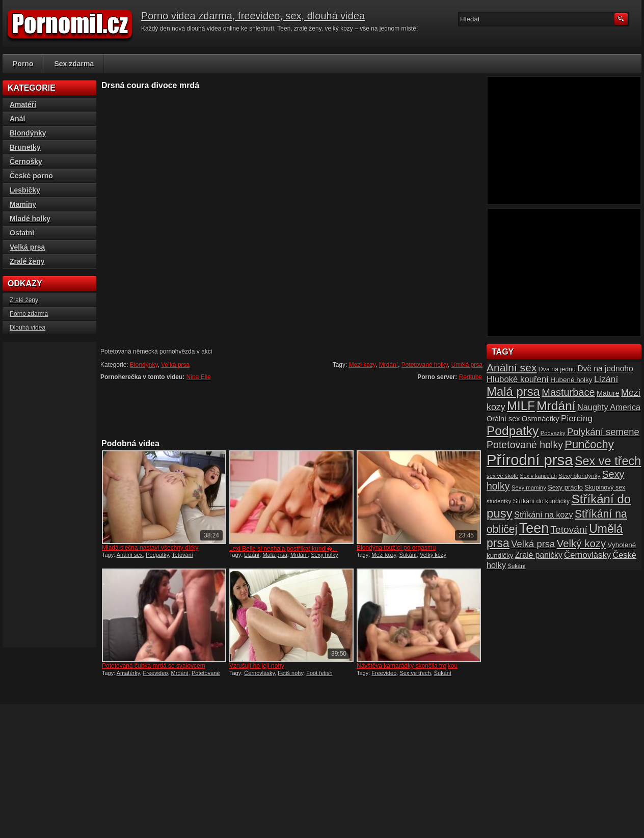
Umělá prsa (467, 365)
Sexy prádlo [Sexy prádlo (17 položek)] (565, 487)
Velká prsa (175, 365)
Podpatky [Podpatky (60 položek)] (513, 431)
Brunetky (25, 147)
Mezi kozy (362, 365)
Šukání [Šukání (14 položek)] (516, 566)
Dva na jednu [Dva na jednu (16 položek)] (557, 369)
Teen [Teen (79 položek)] (534, 528)
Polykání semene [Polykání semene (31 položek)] (603, 432)
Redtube (471, 377)
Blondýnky (144, 365)
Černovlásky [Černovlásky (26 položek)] (587, 555)
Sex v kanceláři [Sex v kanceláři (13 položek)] (539, 476)
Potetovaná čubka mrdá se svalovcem (154, 666)
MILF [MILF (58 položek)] (521, 406)
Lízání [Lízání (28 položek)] (606, 379)
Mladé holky (30, 219)
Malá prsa (275, 555)
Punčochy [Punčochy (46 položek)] (589, 444)
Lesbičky (25, 190)
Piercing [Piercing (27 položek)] (577, 418)
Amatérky (128, 673)
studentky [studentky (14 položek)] (499, 501)
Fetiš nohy (290, 673)
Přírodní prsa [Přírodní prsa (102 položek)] (530, 460)
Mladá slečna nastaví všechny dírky (150, 548)
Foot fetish (319, 673)
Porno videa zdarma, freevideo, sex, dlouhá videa (253, 16)
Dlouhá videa (28, 328)
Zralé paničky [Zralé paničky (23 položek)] (539, 555)
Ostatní (22, 233)
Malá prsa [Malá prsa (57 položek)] (513, 391)
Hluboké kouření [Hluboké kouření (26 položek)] (518, 379)
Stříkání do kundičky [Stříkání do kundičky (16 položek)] (542, 501)
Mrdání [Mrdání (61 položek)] (556, 406)
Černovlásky (259, 673)
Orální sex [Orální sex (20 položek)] (503, 419)
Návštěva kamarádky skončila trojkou (407, 666)
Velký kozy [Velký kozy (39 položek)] (581, 544)
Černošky (26, 161)
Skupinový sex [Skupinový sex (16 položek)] (605, 488)
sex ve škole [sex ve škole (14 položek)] (502, 476)
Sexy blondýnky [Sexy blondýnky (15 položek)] (579, 476)
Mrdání (388, 365)
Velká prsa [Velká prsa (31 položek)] (533, 544)
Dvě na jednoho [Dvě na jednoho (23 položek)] (605, 369)
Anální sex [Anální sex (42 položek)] (512, 368)
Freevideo (156, 673)
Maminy (23, 204)
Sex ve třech (415, 673)
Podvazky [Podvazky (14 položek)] (553, 433)
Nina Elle (199, 377)
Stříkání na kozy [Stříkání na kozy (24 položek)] (543, 515)
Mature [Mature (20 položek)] (608, 393)
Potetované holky (425, 365)
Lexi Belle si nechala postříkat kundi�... (284, 549)
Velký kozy (433, 555)
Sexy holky (324, 555)
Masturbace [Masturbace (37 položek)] (568, 392)
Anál (17, 119)
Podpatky (157, 555)
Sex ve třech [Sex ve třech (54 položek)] (608, 461)
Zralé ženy (27, 261)
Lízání (252, 555)
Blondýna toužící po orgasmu (396, 548)
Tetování (182, 555)
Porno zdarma (29, 314)
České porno (31, 176)
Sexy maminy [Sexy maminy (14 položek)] (529, 488)
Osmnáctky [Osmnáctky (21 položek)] (541, 419)
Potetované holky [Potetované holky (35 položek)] (525, 445)
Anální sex (130, 555)
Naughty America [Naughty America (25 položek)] (609, 407)
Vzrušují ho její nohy (257, 666)
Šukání (408, 555)
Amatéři (23, 104)
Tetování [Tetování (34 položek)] (569, 530)
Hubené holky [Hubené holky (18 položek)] (571, 380)
